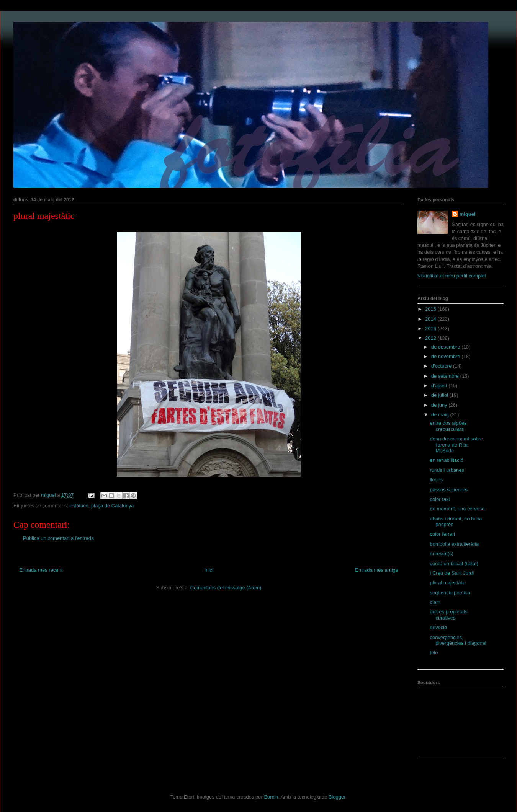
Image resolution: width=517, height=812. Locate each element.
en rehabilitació (446, 460)
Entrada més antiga (377, 570)
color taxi (440, 499)
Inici (209, 570)
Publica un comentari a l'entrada (58, 538)
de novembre (447, 356)
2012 (431, 338)
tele (434, 653)
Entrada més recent (41, 570)
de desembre (447, 347)
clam (435, 602)
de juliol (440, 395)
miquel (468, 214)
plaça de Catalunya (112, 506)
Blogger (337, 797)
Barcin (271, 797)
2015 (431, 309)
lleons (436, 480)
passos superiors (448, 490)
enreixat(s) (441, 554)
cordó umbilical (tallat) (454, 563)
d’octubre (442, 366)
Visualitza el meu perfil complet (452, 276)
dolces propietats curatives (448, 615)
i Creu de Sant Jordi (452, 573)
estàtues (79, 506)
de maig (441, 415)
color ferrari (442, 534)
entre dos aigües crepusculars (448, 426)
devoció (438, 627)
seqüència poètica (450, 593)
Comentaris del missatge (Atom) (226, 588)
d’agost (440, 386)
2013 (431, 329)
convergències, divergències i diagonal (458, 640)
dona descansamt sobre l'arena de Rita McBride (456, 445)
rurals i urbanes (447, 470)
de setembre (446, 376)
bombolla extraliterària (454, 544)
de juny (440, 405)
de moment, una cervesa (457, 509)
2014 (431, 319)
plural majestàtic (448, 583)
